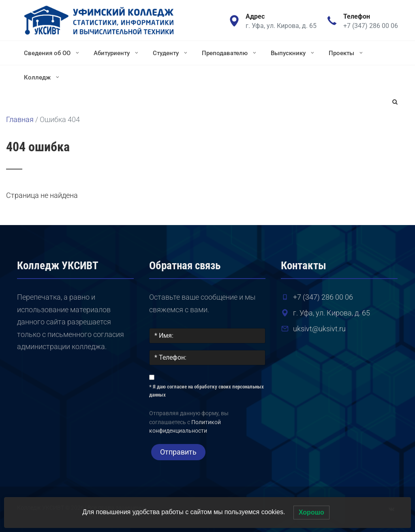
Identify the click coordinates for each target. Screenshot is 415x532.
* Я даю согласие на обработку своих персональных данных (206, 391)
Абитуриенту (117, 53)
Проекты (347, 53)
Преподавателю (230, 53)
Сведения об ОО (52, 53)
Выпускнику (293, 53)
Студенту (171, 53)
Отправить (178, 452)
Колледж (42, 77)
